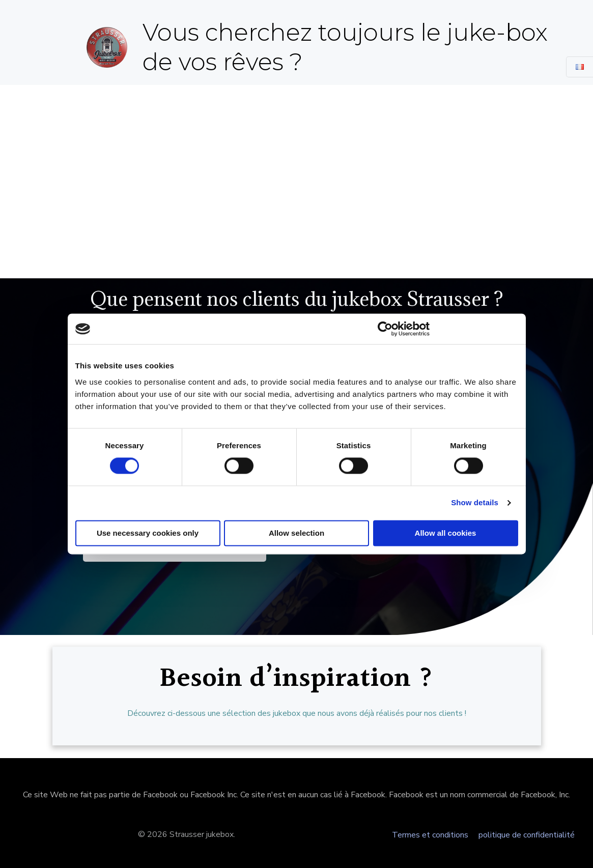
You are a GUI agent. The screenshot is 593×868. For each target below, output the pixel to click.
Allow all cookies (446, 533)
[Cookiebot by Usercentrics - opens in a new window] (385, 329)
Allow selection (296, 533)
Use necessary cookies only (148, 533)
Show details (475, 503)
